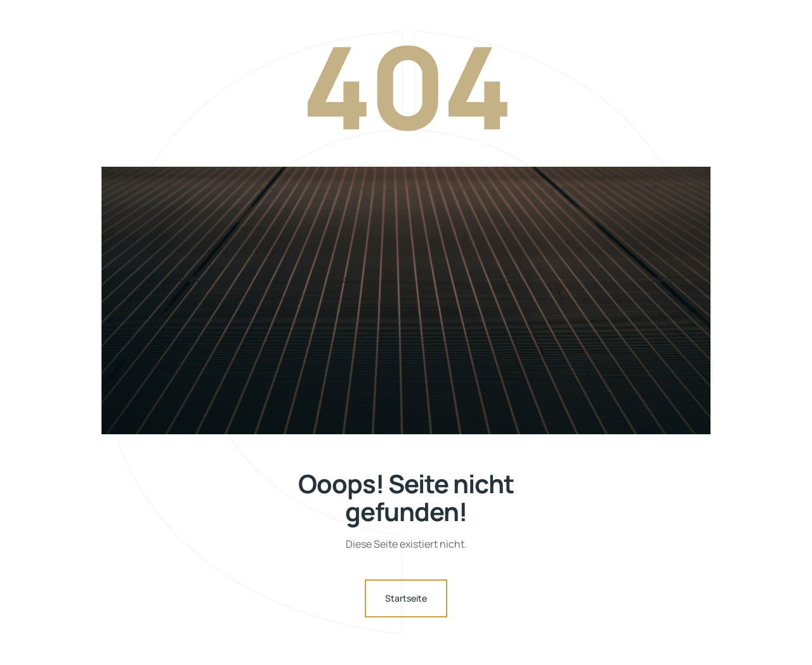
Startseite (406, 598)
